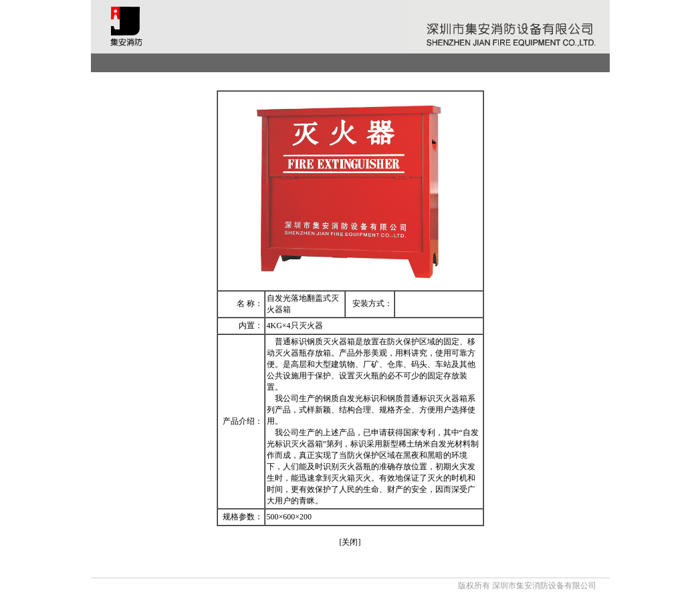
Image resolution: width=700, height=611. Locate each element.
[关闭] (350, 542)
